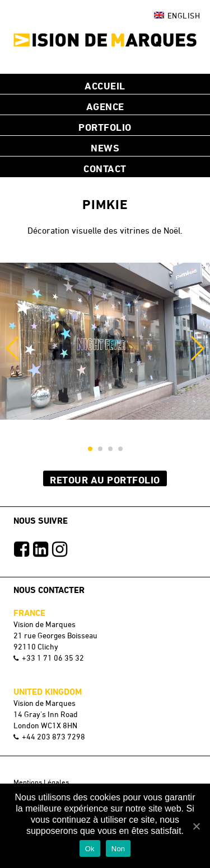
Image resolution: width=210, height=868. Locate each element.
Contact (105, 168)
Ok (90, 849)
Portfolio (105, 127)
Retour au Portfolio (105, 480)
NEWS (105, 148)
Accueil (105, 86)
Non (118, 849)
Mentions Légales (41, 782)
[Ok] (196, 826)
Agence (105, 106)
